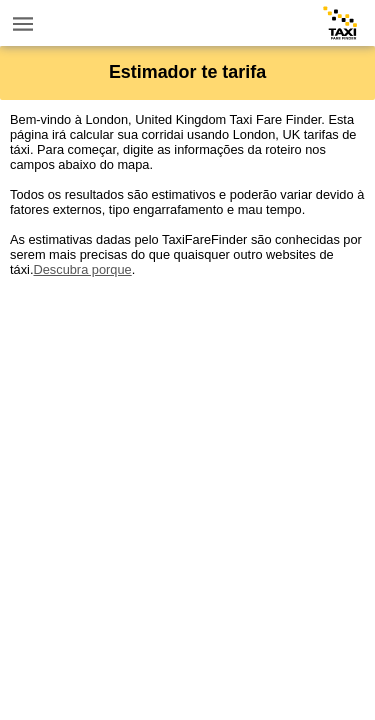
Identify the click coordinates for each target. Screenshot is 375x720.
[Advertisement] (187, 464)
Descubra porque (82, 269)
